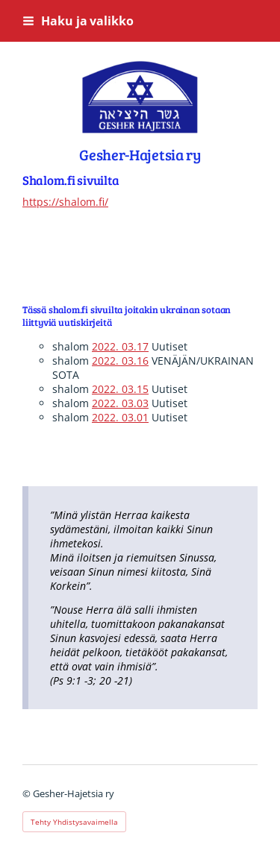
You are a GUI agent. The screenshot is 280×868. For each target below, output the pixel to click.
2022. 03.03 (120, 403)
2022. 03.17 (120, 346)
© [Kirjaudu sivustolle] (28, 793)
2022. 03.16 (120, 361)
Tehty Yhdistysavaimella (74, 822)
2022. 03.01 (120, 417)
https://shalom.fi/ (65, 202)
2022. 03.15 (120, 389)
